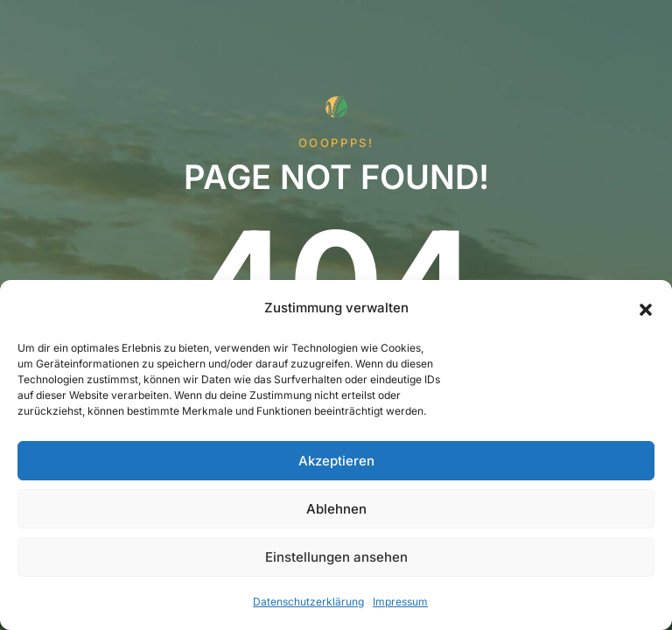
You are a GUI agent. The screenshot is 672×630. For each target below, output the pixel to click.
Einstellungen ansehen (336, 557)
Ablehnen (336, 509)
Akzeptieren (336, 461)
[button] (646, 308)
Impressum (400, 602)
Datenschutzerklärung (308, 602)
